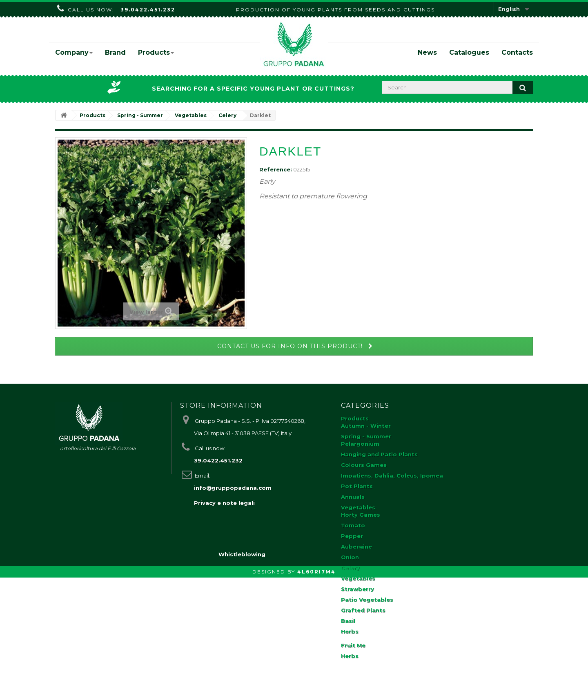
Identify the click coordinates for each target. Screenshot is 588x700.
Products (156, 52)
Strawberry (357, 589)
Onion (350, 557)
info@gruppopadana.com (233, 488)
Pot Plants (357, 486)
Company (74, 52)
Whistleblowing (242, 677)
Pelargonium (360, 444)
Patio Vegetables (367, 600)
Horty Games (361, 515)
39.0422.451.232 (148, 10)
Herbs (350, 631)
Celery (350, 568)
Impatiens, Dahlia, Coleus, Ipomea (392, 476)
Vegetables (358, 507)
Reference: (276, 169)
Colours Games (364, 465)
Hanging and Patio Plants (379, 454)
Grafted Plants (363, 610)
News (427, 52)
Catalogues (469, 52)
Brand (115, 52)
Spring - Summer (366, 436)
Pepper (352, 536)
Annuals (353, 497)
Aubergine (356, 547)
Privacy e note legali (224, 503)
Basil (348, 621)
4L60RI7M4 (316, 694)
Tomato (353, 525)
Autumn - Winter (366, 426)
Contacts (517, 52)
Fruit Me (353, 645)
